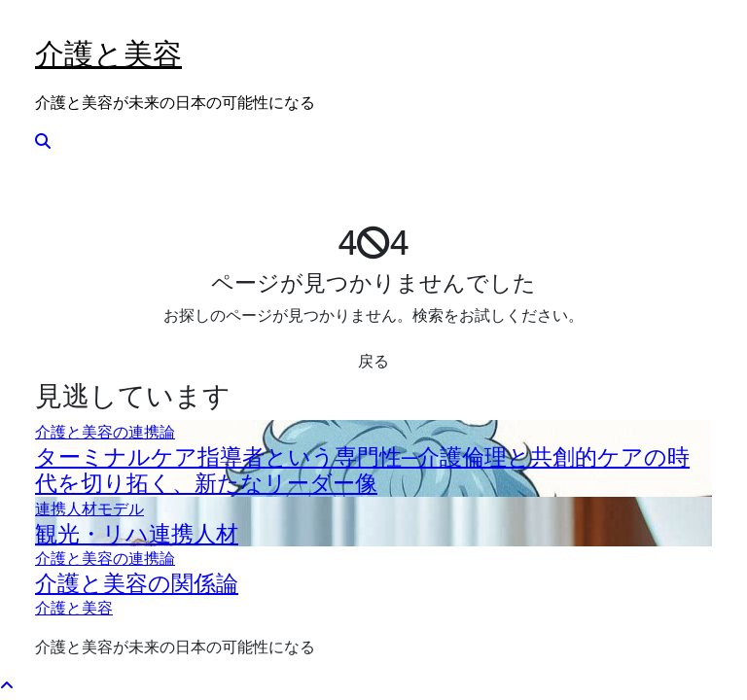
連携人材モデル (89, 508)
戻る (373, 361)
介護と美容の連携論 (105, 432)
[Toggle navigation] (48, 25)
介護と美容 (108, 53)
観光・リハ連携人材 (137, 533)
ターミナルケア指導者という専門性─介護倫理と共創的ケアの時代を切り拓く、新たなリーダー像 (362, 470)
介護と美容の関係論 (137, 583)
